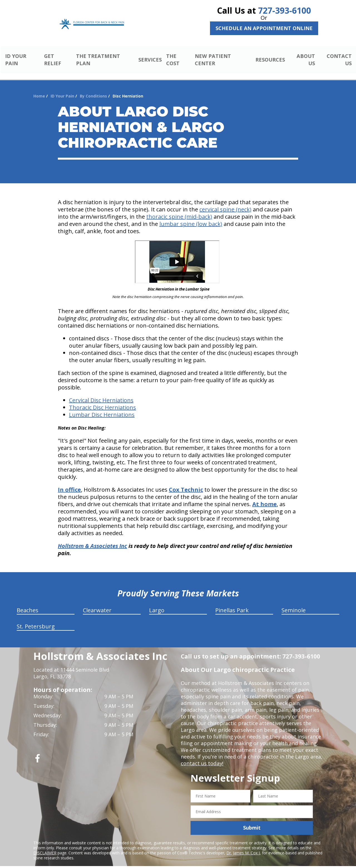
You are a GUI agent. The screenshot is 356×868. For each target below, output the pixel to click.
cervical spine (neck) (225, 203)
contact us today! (202, 757)
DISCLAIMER (45, 846)
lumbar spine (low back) (191, 217)
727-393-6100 (285, 10)
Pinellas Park (232, 604)
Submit (252, 821)
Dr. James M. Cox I (243, 846)
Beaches (28, 604)
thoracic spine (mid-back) (179, 210)
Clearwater (97, 604)
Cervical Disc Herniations (101, 394)
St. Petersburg (36, 620)
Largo (157, 604)
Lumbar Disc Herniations (102, 408)
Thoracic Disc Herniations (102, 401)
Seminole (294, 604)
